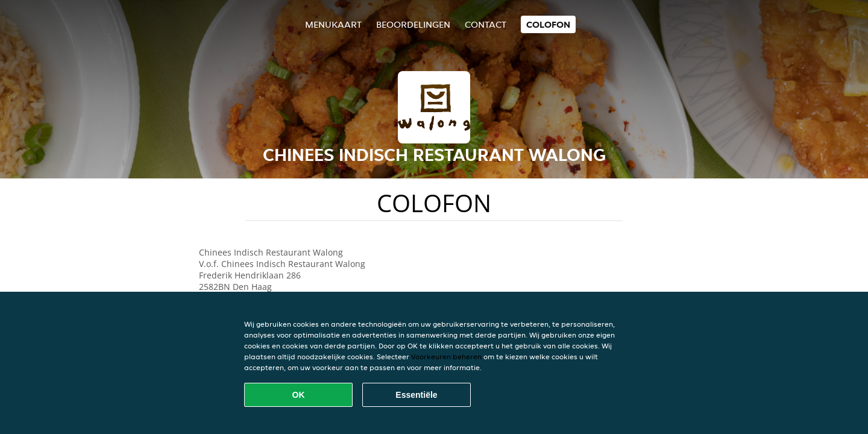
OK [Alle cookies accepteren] (299, 395)
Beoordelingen (413, 24)
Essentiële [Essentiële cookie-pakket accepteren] (416, 395)
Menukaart (333, 24)
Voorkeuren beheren (446, 357)
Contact (486, 24)
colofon (548, 24)
